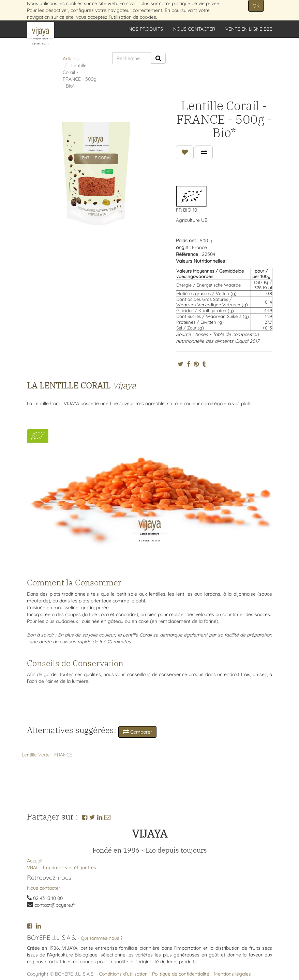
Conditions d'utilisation (123, 974)
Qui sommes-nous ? (102, 938)
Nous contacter (44, 888)
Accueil (35, 861)
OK (256, 6)
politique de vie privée (196, 3)
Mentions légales (232, 974)
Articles (71, 59)
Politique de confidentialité (181, 974)
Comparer (137, 732)
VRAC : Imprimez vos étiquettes (62, 868)
